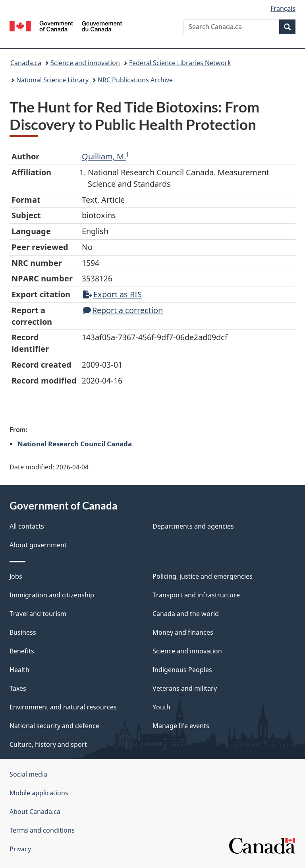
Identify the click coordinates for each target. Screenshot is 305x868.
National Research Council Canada (75, 444)
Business (23, 632)
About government (38, 545)
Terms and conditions (42, 830)
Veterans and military (185, 688)
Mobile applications (39, 793)
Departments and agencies (193, 526)
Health (19, 670)
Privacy (20, 849)
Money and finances (183, 632)
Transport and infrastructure (196, 595)
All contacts (27, 526)
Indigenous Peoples (182, 670)
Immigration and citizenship (52, 595)
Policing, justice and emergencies (203, 576)
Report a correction (123, 310)
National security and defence (54, 726)
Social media (28, 774)
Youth (161, 707)
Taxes (18, 688)
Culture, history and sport (48, 744)
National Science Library (52, 80)
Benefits (22, 651)
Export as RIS (112, 294)
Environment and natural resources (63, 707)
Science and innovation (85, 63)
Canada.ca (26, 63)
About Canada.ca (35, 812)
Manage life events (181, 726)
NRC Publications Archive (135, 80)
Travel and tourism (38, 614)
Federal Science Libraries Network (180, 63)
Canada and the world (186, 614)
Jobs (16, 576)
